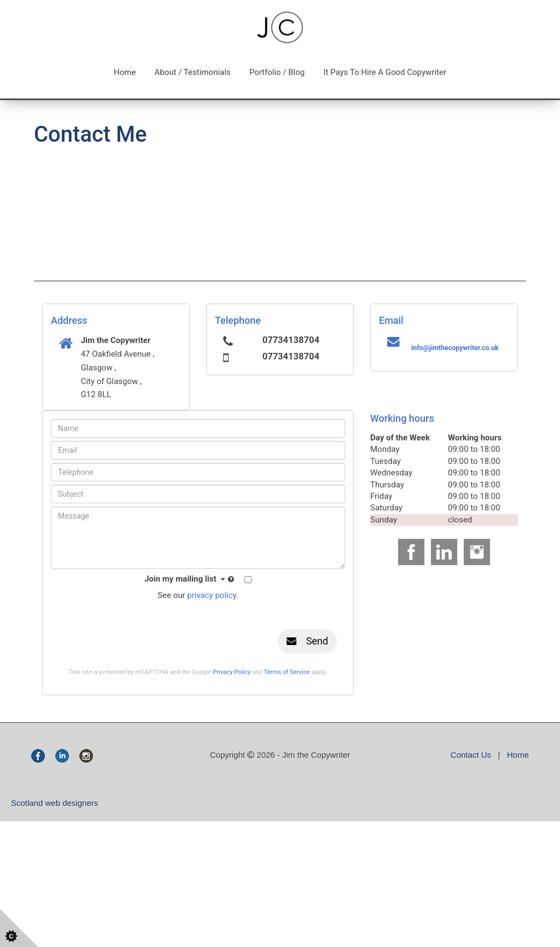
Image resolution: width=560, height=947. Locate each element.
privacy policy (212, 595)
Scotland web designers (54, 803)
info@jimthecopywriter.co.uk (455, 348)
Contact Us (471, 755)
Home (125, 72)
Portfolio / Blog (277, 72)
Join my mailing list (190, 579)
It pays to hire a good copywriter (385, 72)
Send (307, 641)
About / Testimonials (193, 72)
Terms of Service (287, 672)
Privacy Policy (232, 672)
